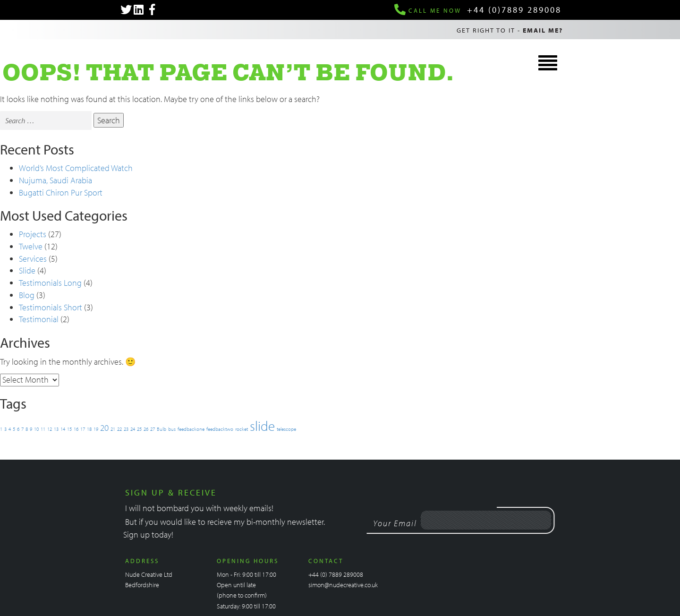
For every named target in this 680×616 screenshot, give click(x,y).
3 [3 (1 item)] (5, 429)
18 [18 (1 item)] (89, 429)
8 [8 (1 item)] (27, 429)
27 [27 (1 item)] (153, 429)
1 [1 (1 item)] (1, 429)
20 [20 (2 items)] (104, 428)
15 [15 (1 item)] (69, 429)
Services (33, 259)
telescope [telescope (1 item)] (286, 429)
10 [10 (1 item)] (36, 429)
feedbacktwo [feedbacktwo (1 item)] (220, 429)
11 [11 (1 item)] (43, 429)
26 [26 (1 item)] (146, 429)
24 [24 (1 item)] (133, 429)
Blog (27, 295)
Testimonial (39, 319)
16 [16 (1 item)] (76, 429)
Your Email (395, 523)
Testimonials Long (50, 283)
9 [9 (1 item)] (31, 429)
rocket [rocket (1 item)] (242, 429)
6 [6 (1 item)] (18, 429)
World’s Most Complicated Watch (76, 168)
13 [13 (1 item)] (56, 429)
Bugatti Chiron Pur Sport (61, 192)
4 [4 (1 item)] (10, 429)
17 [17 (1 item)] (83, 429)
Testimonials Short (51, 307)
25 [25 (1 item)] (139, 429)
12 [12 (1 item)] (50, 429)
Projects (33, 234)
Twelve (31, 246)
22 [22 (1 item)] (119, 429)
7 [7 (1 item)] (22, 429)
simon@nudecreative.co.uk (343, 585)
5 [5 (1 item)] (14, 429)
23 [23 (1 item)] (126, 429)
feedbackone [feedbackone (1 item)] (191, 429)
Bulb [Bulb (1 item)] (161, 429)
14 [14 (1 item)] (63, 429)
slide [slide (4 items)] (262, 426)
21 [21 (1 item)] (113, 429)
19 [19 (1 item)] (96, 429)
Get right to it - (510, 30)
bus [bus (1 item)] (172, 429)
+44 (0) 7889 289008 (336, 574)
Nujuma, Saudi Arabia (55, 180)
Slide (27, 270)
